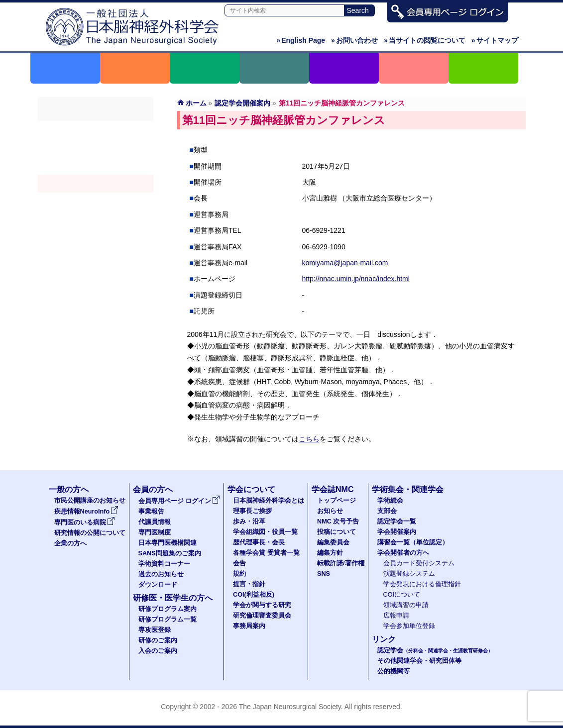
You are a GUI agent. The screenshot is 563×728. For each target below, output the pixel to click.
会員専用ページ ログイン (179, 501)
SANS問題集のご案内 (170, 553)
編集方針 (330, 553)
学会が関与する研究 (262, 605)
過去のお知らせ (161, 574)
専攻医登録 (155, 630)
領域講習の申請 (406, 605)
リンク (384, 639)
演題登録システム (409, 574)
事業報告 (151, 512)
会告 (239, 563)
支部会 (96, 148)
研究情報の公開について (90, 533)
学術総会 (96, 130)
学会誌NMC (333, 489)
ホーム (196, 103)
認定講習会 (96, 202)
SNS (324, 574)
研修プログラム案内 (168, 609)
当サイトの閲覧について (425, 40)
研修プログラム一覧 (168, 620)
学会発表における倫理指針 (422, 584)
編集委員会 (333, 542)
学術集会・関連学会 (408, 489)
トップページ (337, 501)
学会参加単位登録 (409, 626)
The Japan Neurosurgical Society (290, 707)
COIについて (402, 595)
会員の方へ (153, 489)
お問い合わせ (354, 40)
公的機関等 (394, 671)
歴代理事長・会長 (259, 542)
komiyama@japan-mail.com (345, 263)
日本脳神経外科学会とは (269, 501)
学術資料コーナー (164, 564)
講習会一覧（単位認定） (413, 542)
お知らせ (330, 511)
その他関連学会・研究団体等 (419, 661)
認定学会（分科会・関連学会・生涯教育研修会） (96, 166)
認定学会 (435, 650)
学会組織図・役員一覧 (265, 532)
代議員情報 (155, 522)
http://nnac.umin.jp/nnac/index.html (356, 279)
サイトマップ (495, 40)
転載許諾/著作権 (341, 563)
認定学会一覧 (397, 521)
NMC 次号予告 (338, 521)
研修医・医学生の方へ (173, 598)
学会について (251, 489)
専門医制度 (155, 532)
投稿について (337, 532)
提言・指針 (249, 584)
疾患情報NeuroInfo (87, 512)
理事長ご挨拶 (252, 511)
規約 (239, 574)
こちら (309, 439)
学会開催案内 (96, 184)
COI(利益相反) (254, 595)
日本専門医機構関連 (168, 543)
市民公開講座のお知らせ (90, 501)
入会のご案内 (158, 651)
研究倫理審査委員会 (262, 616)
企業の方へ (70, 543)
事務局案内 (249, 626)
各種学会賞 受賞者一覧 (266, 553)
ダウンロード (158, 585)
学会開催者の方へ (96, 219)
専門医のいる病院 (85, 522)
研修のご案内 (158, 640)
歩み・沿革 (249, 521)
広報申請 (396, 616)
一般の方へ (69, 489)
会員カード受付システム (419, 563)
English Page (301, 40)
